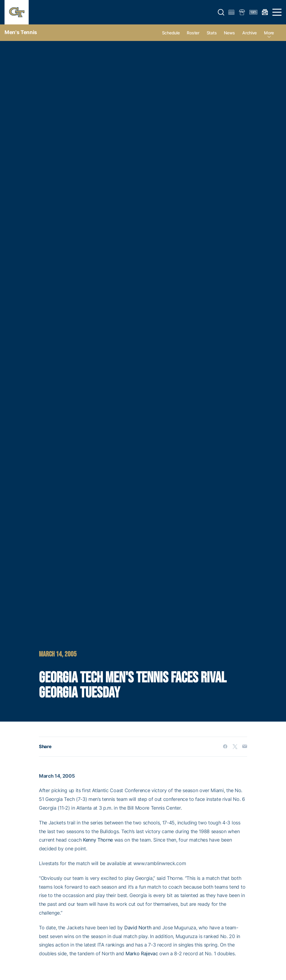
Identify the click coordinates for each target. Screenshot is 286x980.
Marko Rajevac (142, 953)
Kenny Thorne (98, 840)
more (269, 33)
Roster (193, 33)
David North (138, 928)
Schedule (171, 33)
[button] (221, 12)
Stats (212, 33)
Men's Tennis (21, 32)
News (229, 33)
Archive (249, 33)
